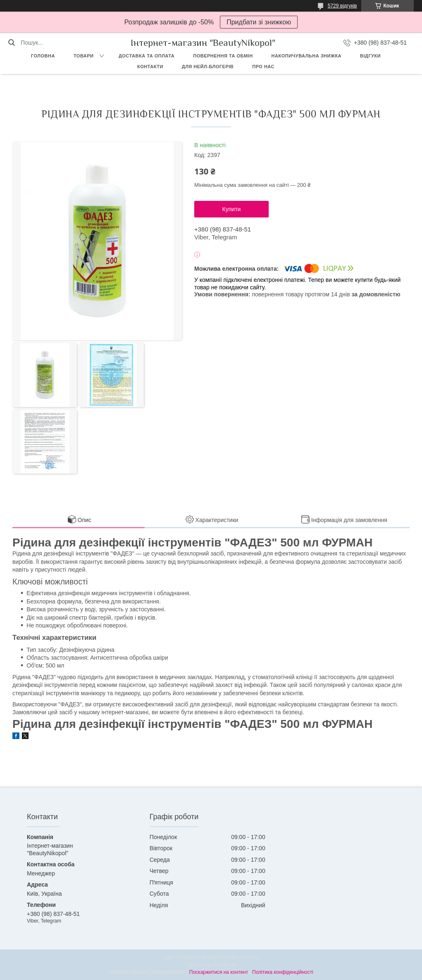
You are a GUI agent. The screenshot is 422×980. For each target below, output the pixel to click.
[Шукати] (11, 43)
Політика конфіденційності (283, 972)
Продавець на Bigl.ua (211, 965)
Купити (232, 209)
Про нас (263, 67)
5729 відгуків (342, 6)
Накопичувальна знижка (306, 56)
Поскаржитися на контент (219, 972)
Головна (43, 56)
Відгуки (370, 56)
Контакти (150, 67)
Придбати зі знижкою (259, 22)
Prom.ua (249, 957)
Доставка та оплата (147, 56)
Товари (84, 56)
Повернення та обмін (223, 56)
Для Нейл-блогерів (208, 67)
